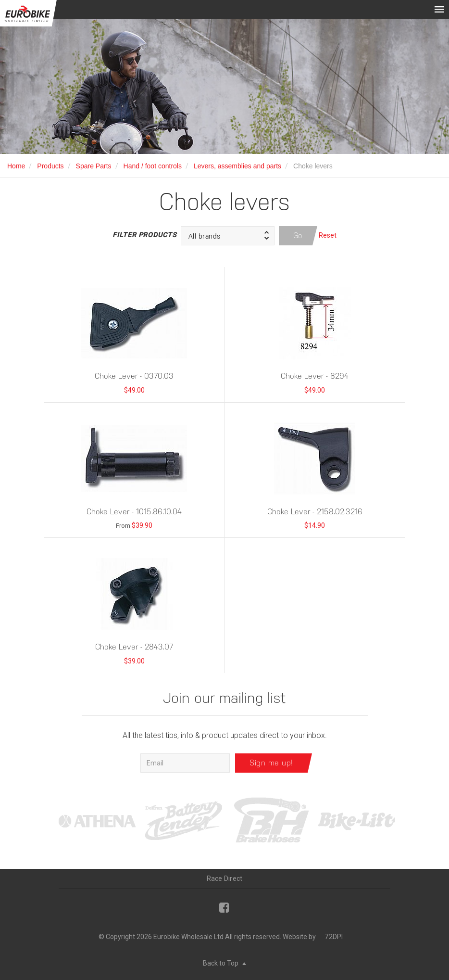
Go (298, 235)
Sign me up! (271, 763)
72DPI (334, 937)
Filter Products (144, 235)
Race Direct (225, 878)
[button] (228, 236)
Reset (328, 235)
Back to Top (224, 963)
